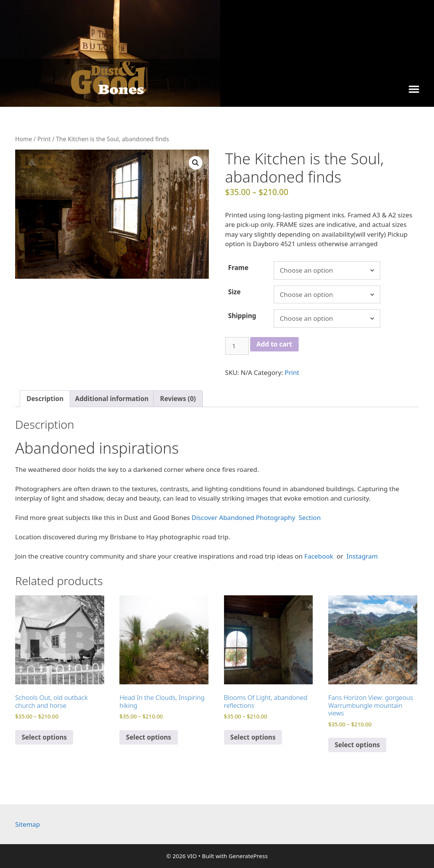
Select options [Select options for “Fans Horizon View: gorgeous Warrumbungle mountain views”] (357, 745)
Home (24, 139)
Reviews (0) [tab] (178, 399)
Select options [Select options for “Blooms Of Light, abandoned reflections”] (253, 737)
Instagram (361, 556)
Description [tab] (45, 399)
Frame (238, 268)
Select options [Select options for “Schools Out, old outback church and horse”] (44, 737)
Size (234, 292)
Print (44, 139)
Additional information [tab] (112, 399)
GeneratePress (248, 856)
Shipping (242, 316)
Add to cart (274, 344)
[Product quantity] (237, 346)
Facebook (320, 556)
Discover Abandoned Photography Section (256, 518)
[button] (414, 89)
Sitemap (27, 824)
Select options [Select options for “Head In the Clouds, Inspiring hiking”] (148, 737)
